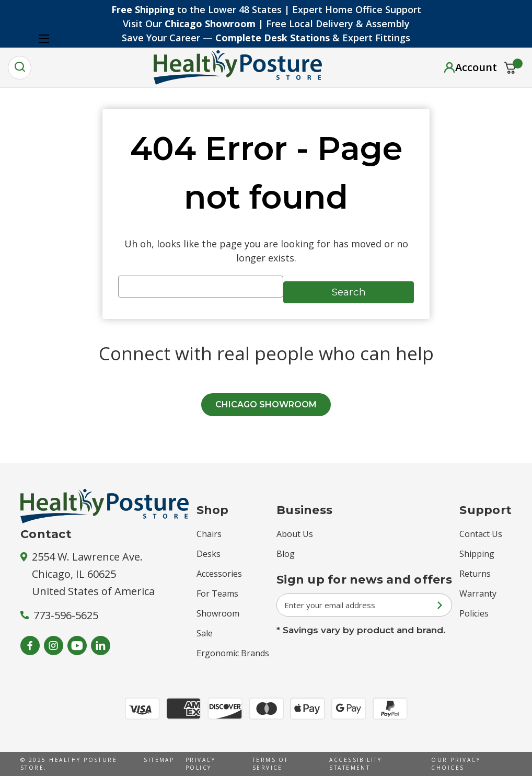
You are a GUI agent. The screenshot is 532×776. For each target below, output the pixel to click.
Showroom (218, 613)
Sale (205, 633)
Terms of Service (271, 764)
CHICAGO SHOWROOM (266, 404)
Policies (474, 613)
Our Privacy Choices (456, 764)
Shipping (477, 554)
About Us (295, 534)
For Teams (217, 594)
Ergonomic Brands (233, 653)
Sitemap (159, 760)
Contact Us (481, 534)
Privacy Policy (200, 764)
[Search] (20, 68)
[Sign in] (470, 67)
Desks (209, 554)
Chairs (209, 534)
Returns (475, 574)
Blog (286, 554)
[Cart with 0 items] (510, 68)
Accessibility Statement (355, 764)
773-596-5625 (59, 615)
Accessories (219, 574)
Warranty (478, 594)
